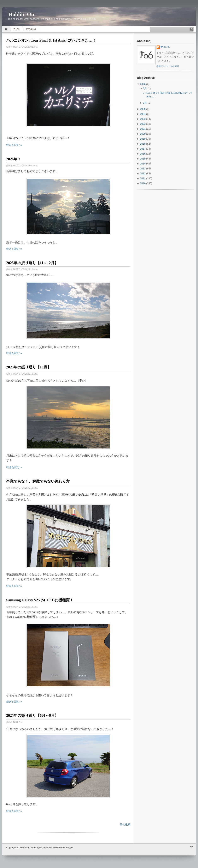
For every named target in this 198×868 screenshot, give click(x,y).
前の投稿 (125, 824)
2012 (143, 174)
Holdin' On (28, 848)
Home (7, 29)
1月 (145, 103)
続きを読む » (14, 145)
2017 (143, 149)
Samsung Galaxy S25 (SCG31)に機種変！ (40, 600)
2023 (143, 119)
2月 (145, 89)
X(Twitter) (31, 29)
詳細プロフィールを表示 (168, 66)
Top (191, 846)
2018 (143, 144)
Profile (17, 29)
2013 (143, 169)
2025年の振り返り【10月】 (29, 367)
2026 (143, 84)
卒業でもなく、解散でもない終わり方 (38, 481)
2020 (143, 134)
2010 (143, 183)
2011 (143, 179)
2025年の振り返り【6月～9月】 (32, 716)
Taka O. (165, 47)
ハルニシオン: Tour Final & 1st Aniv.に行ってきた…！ (51, 40)
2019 (143, 139)
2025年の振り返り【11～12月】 (32, 263)
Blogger (69, 848)
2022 (143, 124)
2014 (143, 164)
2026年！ (14, 159)
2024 (143, 114)
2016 (143, 154)
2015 (143, 159)
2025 (143, 109)
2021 (143, 129)
